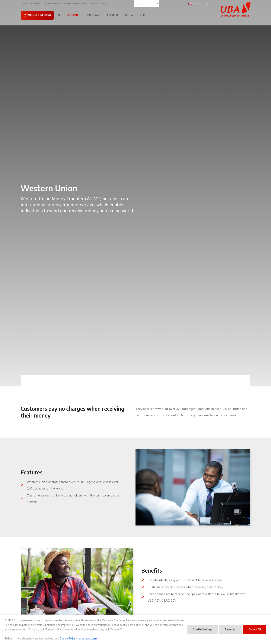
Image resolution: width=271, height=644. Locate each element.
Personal (73, 15)
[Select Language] (147, 4)
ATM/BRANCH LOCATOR (75, 4)
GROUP (24, 4)
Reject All (230, 629)
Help (142, 15)
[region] (135, 629)
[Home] (59, 15)
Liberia (194, 4)
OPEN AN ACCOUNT (99, 4)
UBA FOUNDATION (52, 4)
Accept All (255, 629)
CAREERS (36, 4)
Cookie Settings (203, 629)
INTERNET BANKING (39, 15)
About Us (113, 15)
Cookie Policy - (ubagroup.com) (78, 639)
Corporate (93, 15)
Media (129, 15)
